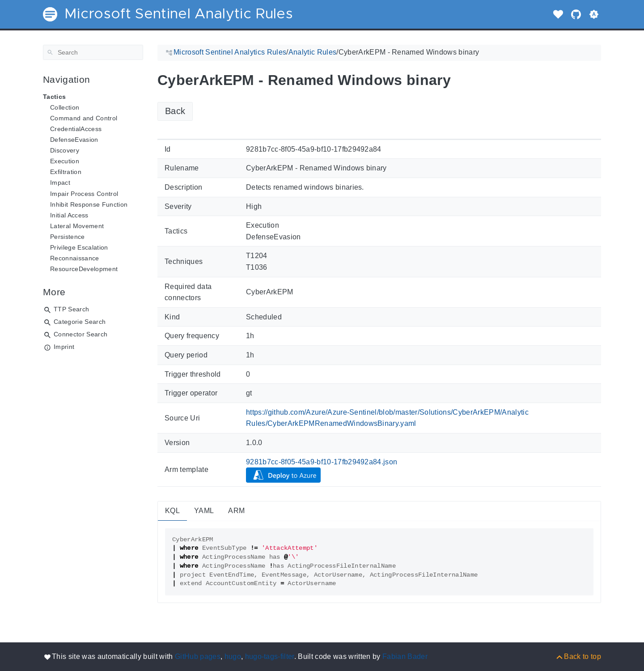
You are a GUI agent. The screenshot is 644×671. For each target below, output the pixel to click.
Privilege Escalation (79, 247)
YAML (204, 511)
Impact (60, 183)
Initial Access (69, 215)
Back (175, 111)
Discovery (65, 150)
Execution (65, 161)
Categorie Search (80, 322)
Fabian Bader (405, 656)
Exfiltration (66, 172)
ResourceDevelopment (84, 269)
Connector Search (80, 334)
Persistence (68, 237)
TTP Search (71, 309)
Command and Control (84, 118)
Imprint (64, 347)
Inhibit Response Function (89, 204)
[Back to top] (578, 656)
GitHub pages (198, 656)
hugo (233, 656)
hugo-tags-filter (270, 656)
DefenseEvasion (74, 140)
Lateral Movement (77, 226)
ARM (236, 511)
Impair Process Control (84, 194)
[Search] (93, 52)
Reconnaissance (75, 258)
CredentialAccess (76, 129)
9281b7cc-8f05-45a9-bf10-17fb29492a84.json (322, 462)
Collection (65, 107)
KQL (172, 511)
